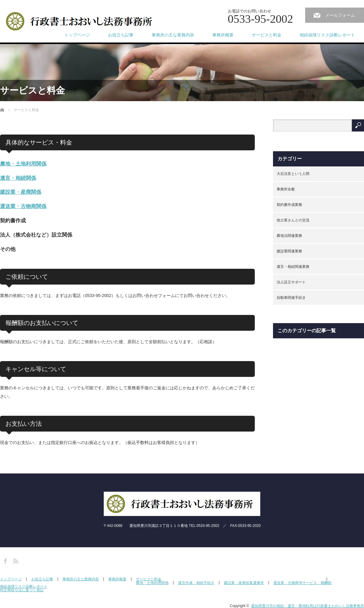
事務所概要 (223, 35)
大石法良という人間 (293, 174)
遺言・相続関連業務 (293, 267)
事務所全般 (286, 189)
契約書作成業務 (289, 205)
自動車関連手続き (291, 298)
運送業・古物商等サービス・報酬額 (302, 583)
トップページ (77, 35)
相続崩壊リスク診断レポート (327, 35)
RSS (15, 560)
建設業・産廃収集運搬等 (244, 583)
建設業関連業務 (289, 251)
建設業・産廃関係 (21, 192)
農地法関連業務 (289, 236)
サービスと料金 (267, 35)
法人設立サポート (291, 282)
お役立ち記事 (121, 35)
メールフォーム (340, 15)
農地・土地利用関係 (23, 164)
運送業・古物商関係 (23, 206)
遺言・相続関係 (18, 178)
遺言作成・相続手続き (196, 583)
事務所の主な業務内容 (173, 35)
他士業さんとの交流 (293, 220)
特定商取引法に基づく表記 (22, 590)
